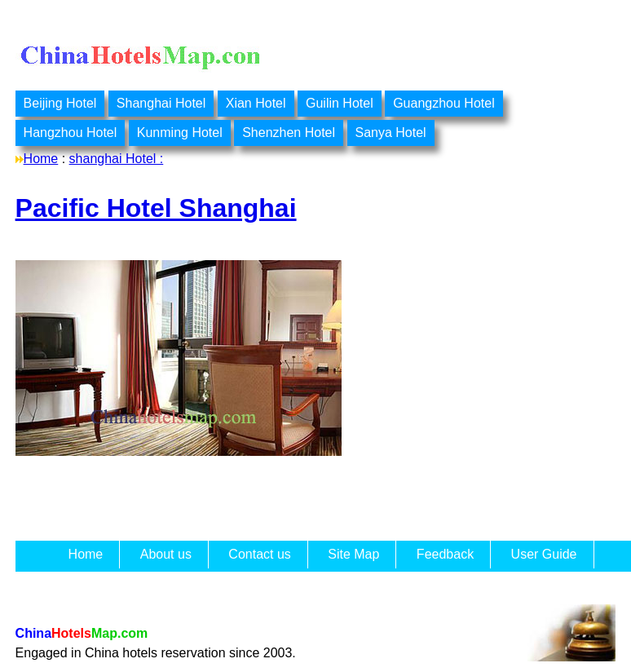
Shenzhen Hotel (289, 133)
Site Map (353, 554)
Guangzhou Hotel (444, 103)
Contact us (259, 554)
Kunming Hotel (180, 133)
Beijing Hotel (60, 103)
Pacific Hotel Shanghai (156, 208)
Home (41, 159)
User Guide (544, 554)
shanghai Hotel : (117, 159)
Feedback (445, 554)
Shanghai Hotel (161, 103)
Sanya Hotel (391, 133)
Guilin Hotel (340, 103)
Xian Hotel (256, 103)
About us (166, 554)
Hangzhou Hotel (71, 133)
